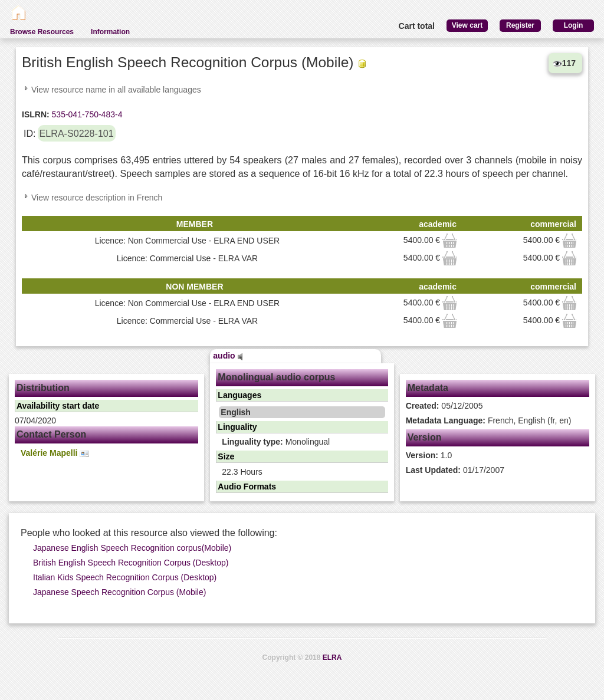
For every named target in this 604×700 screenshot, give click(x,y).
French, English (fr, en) (489, 420)
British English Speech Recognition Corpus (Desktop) (131, 563)
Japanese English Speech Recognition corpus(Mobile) (132, 548)
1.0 (429, 455)
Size (226, 456)
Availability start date (58, 406)
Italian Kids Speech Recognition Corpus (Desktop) (125, 577)
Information (110, 32)
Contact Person (51, 434)
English (236, 412)
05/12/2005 (444, 406)
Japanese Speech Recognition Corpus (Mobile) (119, 592)
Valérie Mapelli (55, 453)
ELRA (332, 658)
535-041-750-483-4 (86, 114)
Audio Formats (247, 487)
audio (228, 356)
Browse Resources (42, 32)
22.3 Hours (242, 472)
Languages (239, 395)
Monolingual (276, 442)
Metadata (428, 388)
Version (425, 437)
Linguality (237, 427)
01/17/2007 (455, 470)
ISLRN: (36, 114)
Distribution (43, 388)
